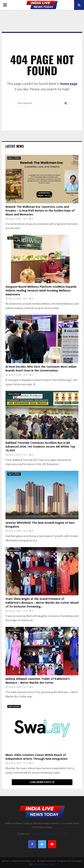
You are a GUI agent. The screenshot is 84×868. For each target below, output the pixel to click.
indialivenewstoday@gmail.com (49, 834)
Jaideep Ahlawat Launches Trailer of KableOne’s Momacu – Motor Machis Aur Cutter (38, 681)
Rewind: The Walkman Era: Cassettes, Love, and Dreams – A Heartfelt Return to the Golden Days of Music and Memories (40, 211)
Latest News (15, 146)
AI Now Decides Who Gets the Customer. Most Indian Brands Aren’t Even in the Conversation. (41, 369)
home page (69, 84)
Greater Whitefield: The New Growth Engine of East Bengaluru (40, 525)
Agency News (14, 158)
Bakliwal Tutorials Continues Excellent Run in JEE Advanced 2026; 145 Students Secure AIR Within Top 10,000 (40, 447)
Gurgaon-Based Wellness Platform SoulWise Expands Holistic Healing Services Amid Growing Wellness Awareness (41, 291)
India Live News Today (43, 864)
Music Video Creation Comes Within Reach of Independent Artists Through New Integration (36, 757)
